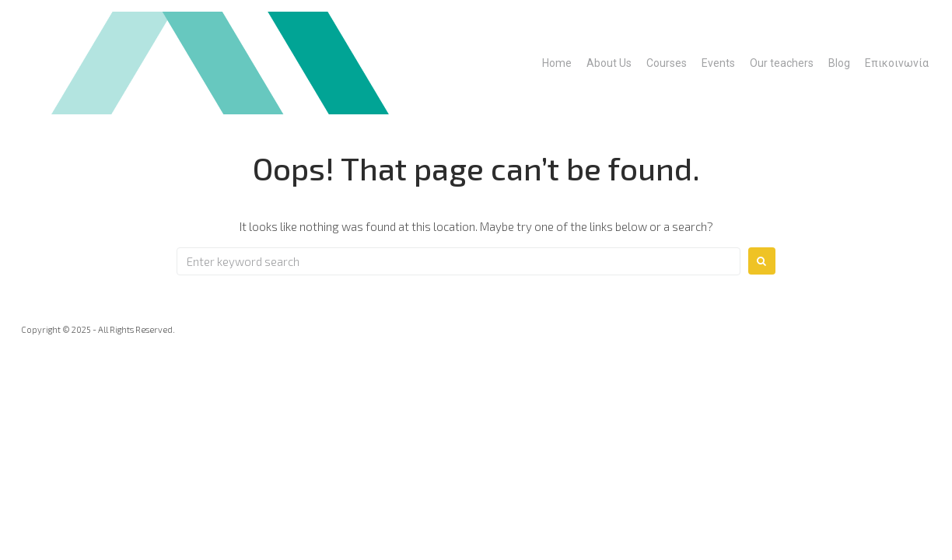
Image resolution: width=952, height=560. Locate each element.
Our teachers (782, 63)
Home (557, 63)
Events (718, 63)
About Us (609, 63)
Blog (839, 63)
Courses (667, 63)
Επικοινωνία (897, 63)
